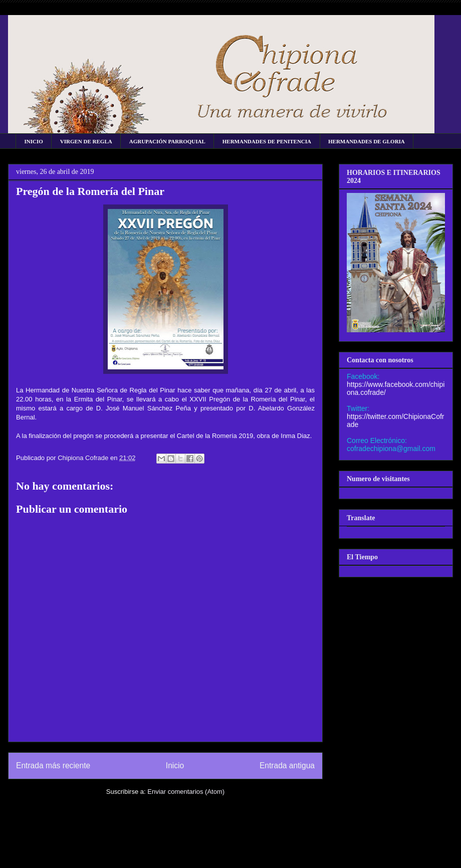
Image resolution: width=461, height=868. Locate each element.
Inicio (175, 766)
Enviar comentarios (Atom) (186, 792)
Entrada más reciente (53, 766)
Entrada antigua (287, 766)
